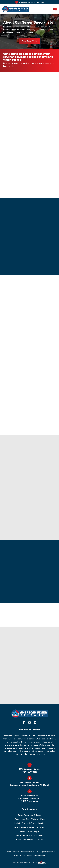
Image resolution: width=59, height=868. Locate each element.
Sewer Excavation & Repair (30, 815)
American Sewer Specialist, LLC (24, 852)
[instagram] (35, 723)
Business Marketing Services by (30, 862)
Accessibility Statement (36, 855)
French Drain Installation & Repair (30, 839)
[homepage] (30, 715)
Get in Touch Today (30, 41)
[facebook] (24, 723)
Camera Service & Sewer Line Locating (30, 827)
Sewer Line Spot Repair (30, 831)
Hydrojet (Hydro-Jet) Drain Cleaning (30, 823)
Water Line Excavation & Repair (30, 835)
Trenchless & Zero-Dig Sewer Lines (30, 819)
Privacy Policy (19, 855)
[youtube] (30, 723)
